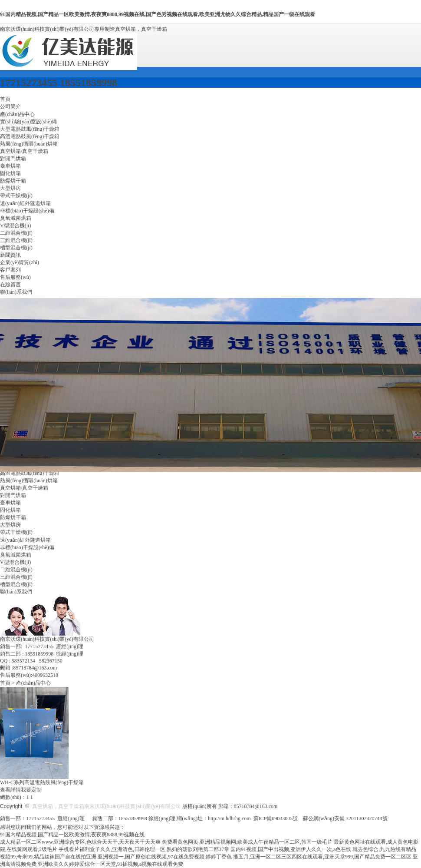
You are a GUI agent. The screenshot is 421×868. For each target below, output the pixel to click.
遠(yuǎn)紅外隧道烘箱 (25, 203)
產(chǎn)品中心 (17, 114)
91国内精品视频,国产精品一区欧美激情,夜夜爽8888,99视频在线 (72, 835)
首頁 (5, 99)
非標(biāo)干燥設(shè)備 (27, 211)
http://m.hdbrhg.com (229, 818)
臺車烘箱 (10, 166)
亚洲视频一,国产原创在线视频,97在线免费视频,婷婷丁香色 (165, 857)
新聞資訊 (10, 255)
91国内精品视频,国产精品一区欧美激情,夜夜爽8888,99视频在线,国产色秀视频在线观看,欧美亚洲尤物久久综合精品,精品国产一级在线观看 (158, 14)
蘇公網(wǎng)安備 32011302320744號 (345, 818)
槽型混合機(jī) (16, 248)
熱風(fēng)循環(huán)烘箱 (29, 144)
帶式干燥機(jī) (16, 195)
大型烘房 (10, 188)
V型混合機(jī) (15, 225)
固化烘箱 (10, 173)
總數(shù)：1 (15, 797)
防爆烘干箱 (13, 181)
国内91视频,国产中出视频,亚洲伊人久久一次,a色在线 (291, 849)
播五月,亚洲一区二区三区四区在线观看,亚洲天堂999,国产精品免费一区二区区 (322, 857)
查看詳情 (10, 790)
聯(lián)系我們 (16, 292)
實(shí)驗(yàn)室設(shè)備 (28, 122)
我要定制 (31, 790)
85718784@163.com (256, 806)
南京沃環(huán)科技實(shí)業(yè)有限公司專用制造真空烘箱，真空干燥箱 (84, 29)
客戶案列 (10, 270)
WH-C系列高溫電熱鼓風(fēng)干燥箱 (42, 782)
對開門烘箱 (13, 159)
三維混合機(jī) (16, 240)
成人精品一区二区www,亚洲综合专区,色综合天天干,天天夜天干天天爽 (80, 842)
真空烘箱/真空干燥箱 (24, 151)
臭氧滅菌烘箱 (16, 218)
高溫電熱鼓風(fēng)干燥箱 (30, 136)
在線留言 (10, 285)
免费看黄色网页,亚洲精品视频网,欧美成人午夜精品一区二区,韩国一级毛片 (247, 842)
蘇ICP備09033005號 (276, 818)
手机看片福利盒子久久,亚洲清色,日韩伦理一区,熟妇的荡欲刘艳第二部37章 (144, 849)
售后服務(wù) (15, 277)
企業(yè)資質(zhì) (20, 262)
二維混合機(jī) (16, 233)
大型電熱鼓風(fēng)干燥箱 (30, 129)
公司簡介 (10, 106)
